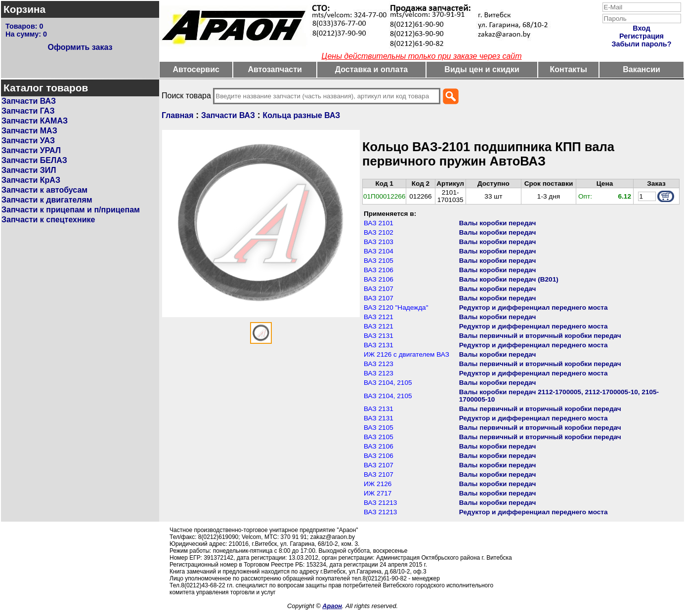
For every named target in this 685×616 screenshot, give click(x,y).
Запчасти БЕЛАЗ (34, 160)
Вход (642, 28)
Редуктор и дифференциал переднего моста (534, 308)
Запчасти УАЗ (28, 141)
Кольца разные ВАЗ (302, 115)
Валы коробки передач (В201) (509, 279)
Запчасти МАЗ (29, 131)
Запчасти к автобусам (44, 190)
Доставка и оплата (372, 69)
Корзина (24, 9)
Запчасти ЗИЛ (29, 170)
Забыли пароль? (642, 44)
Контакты (568, 69)
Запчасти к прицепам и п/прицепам (71, 210)
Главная (177, 115)
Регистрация (642, 36)
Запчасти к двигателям (47, 200)
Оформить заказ (80, 47)
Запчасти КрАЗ (31, 180)
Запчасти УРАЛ (31, 150)
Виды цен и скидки (482, 69)
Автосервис (196, 69)
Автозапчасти (275, 69)
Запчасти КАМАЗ (35, 121)
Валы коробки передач (498, 223)
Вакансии (642, 69)
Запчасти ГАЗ (28, 111)
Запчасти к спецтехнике (48, 220)
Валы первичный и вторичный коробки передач (540, 336)
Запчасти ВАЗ (29, 101)
